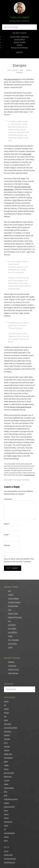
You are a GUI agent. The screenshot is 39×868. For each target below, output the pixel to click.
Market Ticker (13, 614)
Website (7, 545)
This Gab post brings (11, 79)
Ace (10, 591)
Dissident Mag (13, 606)
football (7, 747)
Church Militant (13, 599)
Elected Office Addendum (20, 37)
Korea (6, 769)
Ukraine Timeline (20, 42)
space (6, 814)
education (8, 731)
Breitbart (11, 662)
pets (6, 795)
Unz (9, 621)
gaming (7, 750)
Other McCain (13, 673)
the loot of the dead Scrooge (21, 407)
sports (6, 818)
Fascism (7, 739)
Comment (8, 499)
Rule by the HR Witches (19, 48)
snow (6, 810)
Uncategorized (9, 833)
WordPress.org (9, 862)
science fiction (9, 807)
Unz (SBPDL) (13, 632)
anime (6, 701)
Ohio (6, 792)
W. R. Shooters (14, 640)
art (5, 705)
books (6, 709)
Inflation (19, 45)
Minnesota (8, 777)
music (6, 784)
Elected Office (20, 40)
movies (7, 780)
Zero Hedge (12, 644)
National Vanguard (15, 617)
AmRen (11, 595)
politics (7, 803)
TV (5, 829)
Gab (10, 610)
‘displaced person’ (29, 475)
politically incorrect (22, 480)
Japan (6, 765)
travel (6, 826)
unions (6, 837)
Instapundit (12, 666)
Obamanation (9, 788)
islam (6, 762)
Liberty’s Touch (14, 669)
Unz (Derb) (12, 625)
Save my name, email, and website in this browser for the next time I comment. (19, 560)
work (6, 841)
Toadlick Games (19, 18)
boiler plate (27, 154)
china (6, 720)
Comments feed (10, 859)
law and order (9, 773)
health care (8, 754)
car (5, 716)
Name (7, 524)
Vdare (10, 636)
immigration (8, 758)
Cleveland (7, 724)
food (6, 743)
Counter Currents (14, 602)
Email (6, 535)
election (7, 735)
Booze (6, 713)
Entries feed (8, 855)
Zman (10, 647)
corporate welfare (11, 728)
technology (8, 822)
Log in (6, 851)
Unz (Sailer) (12, 629)
